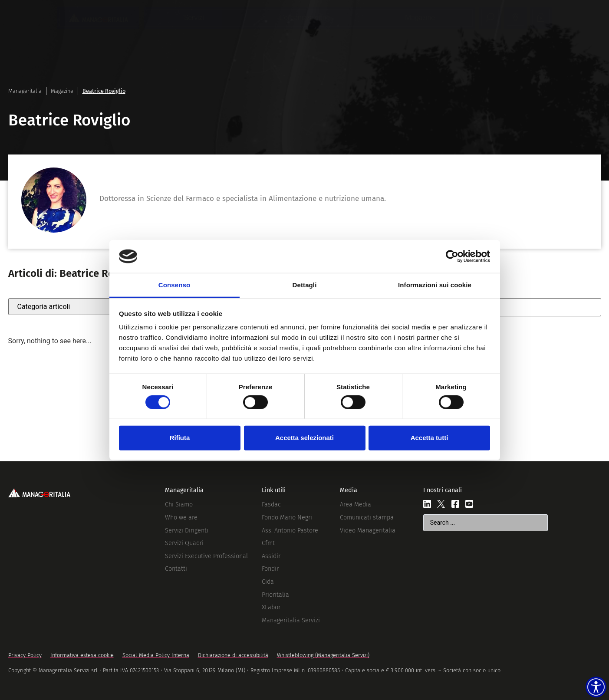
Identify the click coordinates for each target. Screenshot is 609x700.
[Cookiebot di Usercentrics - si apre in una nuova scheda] (452, 256)
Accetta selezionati (304, 438)
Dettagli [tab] (305, 285)
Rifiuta (180, 438)
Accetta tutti (430, 438)
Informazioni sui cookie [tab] (435, 285)
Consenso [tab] (174, 285)
